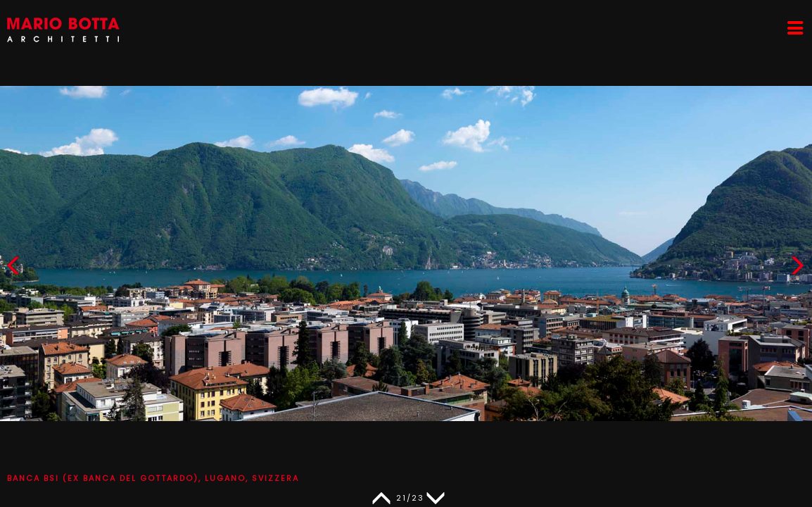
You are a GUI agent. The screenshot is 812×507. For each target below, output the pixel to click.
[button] (797, 269)
